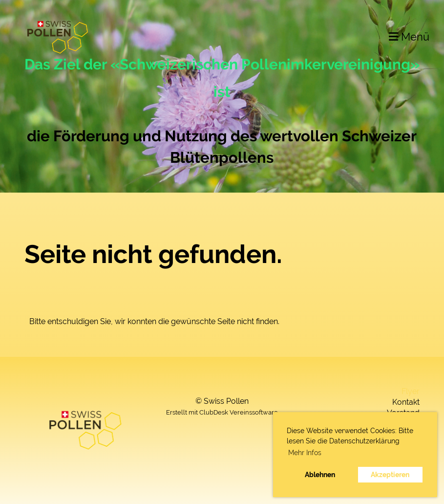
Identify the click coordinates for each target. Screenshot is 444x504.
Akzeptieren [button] (390, 474)
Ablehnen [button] (320, 474)
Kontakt (406, 402)
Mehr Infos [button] (305, 453)
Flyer (411, 391)
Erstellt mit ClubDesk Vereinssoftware (222, 412)
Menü (409, 37)
